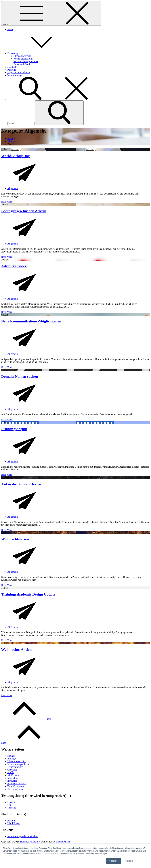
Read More (7, 202)
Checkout (12, 770)
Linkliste (12, 802)
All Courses (13, 775)
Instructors (13, 778)
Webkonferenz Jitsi (17, 761)
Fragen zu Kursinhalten (19, 72)
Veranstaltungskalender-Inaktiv (23, 836)
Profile (11, 772)
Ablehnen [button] (129, 861)
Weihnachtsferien (15, 539)
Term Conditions (16, 786)
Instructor (12, 781)
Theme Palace (63, 842)
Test (9, 805)
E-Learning (36, 53)
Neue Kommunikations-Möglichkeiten (31, 321)
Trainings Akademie (30, 842)
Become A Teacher (17, 784)
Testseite (12, 808)
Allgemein (13, 188)
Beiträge (11, 759)
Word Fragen (14, 823)
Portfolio (12, 70)
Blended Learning (22, 56)
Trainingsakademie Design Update (28, 594)
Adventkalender (14, 266)
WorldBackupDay (15, 156)
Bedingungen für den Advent (24, 211)
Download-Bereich (23, 64)
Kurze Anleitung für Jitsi (26, 61)
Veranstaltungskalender (19, 764)
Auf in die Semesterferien (21, 484)
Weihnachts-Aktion (16, 650)
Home (10, 29)
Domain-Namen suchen (20, 376)
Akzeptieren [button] (114, 861)
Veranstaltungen (15, 75)
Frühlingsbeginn (14, 429)
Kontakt (11, 756)
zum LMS (12, 67)
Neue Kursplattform (23, 59)
